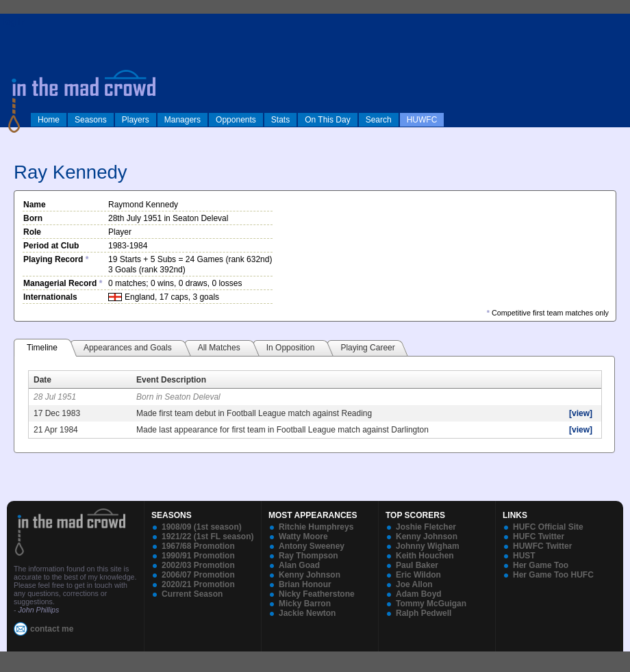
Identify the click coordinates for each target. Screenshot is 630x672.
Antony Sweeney (312, 546)
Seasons (91, 120)
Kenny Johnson (310, 575)
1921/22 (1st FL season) (208, 537)
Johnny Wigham (428, 546)
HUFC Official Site (548, 527)
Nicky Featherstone (317, 594)
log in (14, 22)
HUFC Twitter (539, 537)
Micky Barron (305, 604)
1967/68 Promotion (198, 546)
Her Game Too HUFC (553, 575)
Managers (182, 120)
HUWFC (422, 120)
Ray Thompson (308, 556)
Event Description (171, 380)
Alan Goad (299, 565)
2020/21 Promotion (198, 584)
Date (42, 380)
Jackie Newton (307, 613)
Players (136, 120)
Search (379, 120)
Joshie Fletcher (426, 527)
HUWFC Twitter (542, 546)
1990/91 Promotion (198, 556)
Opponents (236, 120)
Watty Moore (303, 537)
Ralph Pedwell (424, 613)
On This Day (327, 120)
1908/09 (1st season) (202, 527)
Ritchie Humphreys (316, 527)
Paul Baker (417, 565)
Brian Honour (305, 584)
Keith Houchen (425, 556)
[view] (581, 413)
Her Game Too (541, 565)
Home (49, 120)
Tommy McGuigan (431, 604)
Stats (280, 120)
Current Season (192, 594)
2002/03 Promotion (198, 565)
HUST (524, 556)
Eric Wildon (418, 575)
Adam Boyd (419, 594)
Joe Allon (414, 584)
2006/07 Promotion (198, 575)
